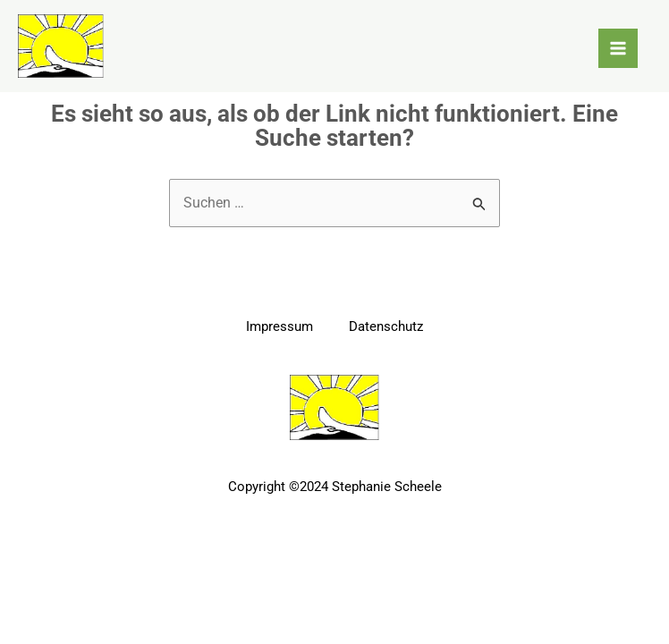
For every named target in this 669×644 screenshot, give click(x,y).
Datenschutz (386, 326)
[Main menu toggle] (618, 48)
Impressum (279, 326)
